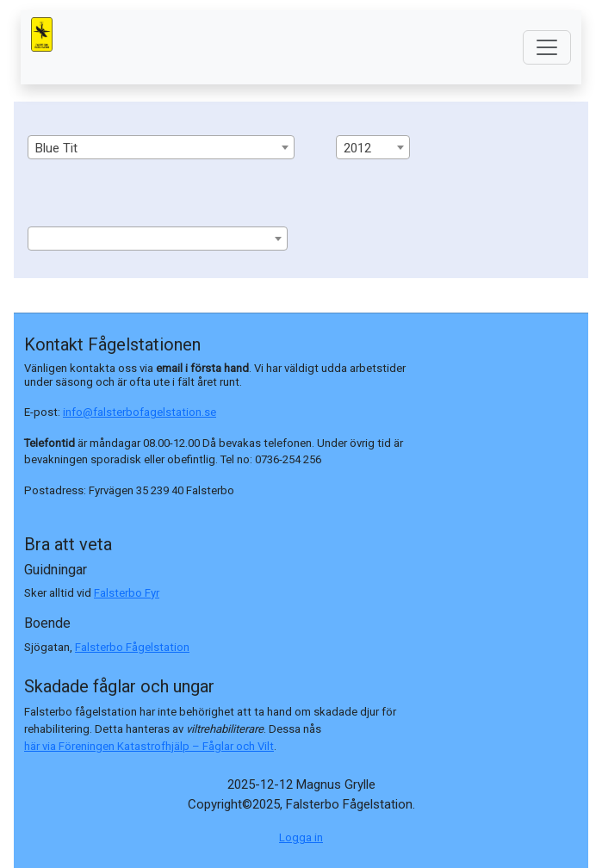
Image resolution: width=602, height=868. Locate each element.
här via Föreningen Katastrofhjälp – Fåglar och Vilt (149, 746)
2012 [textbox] (357, 148)
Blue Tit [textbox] (56, 148)
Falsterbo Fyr (127, 593)
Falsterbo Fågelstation (132, 647)
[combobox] (161, 147)
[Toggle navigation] (547, 47)
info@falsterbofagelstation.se (140, 412)
